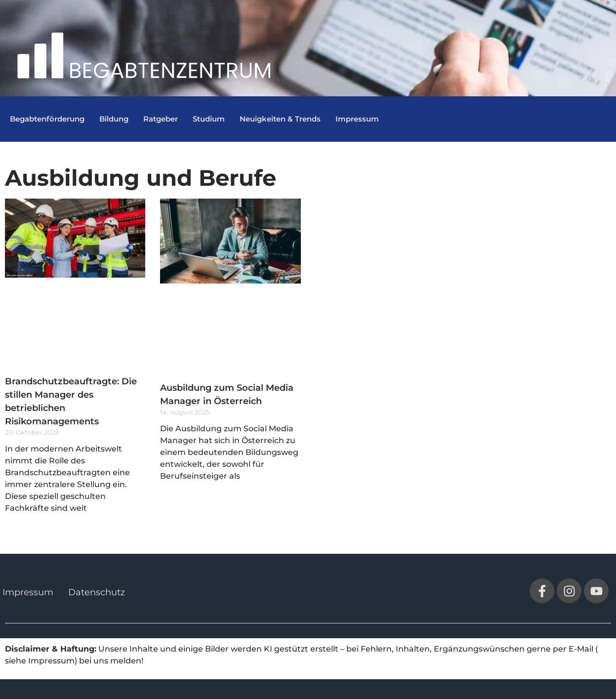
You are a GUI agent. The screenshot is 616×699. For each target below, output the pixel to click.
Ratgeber (161, 119)
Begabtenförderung (47, 119)
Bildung (114, 119)
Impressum (357, 119)
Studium (209, 119)
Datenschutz (97, 592)
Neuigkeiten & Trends (280, 119)
